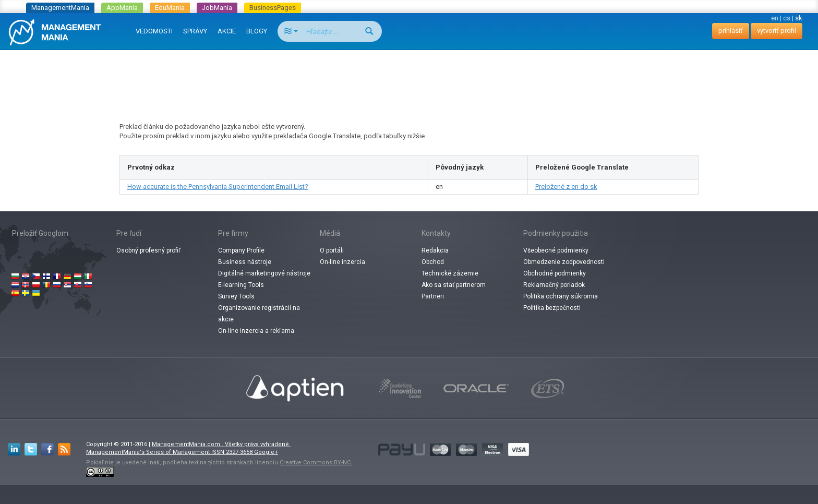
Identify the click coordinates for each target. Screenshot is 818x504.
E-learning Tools (241, 285)
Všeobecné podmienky (556, 250)
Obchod (433, 262)
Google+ (266, 452)
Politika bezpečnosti (552, 308)
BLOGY (257, 31)
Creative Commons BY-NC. (316, 463)
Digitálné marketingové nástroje (264, 273)
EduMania (170, 8)
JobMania (217, 8)
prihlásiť (731, 31)
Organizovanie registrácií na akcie (259, 314)
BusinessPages (273, 8)
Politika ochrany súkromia (561, 296)
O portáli (332, 250)
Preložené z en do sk (566, 187)
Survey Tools (236, 296)
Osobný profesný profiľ (148, 250)
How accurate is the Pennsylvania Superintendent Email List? (218, 187)
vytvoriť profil (777, 31)
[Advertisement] (409, 76)
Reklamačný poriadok (554, 285)
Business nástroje (245, 262)
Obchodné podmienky (555, 273)
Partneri (433, 296)
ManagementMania (60, 8)
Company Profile (241, 250)
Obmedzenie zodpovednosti (564, 262)
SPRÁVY (195, 31)
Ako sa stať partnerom (454, 285)
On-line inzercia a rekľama (256, 331)
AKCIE (227, 31)
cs (787, 18)
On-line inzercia (342, 262)
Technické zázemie (450, 273)
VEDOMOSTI (154, 31)
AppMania (122, 8)
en (775, 18)
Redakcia (435, 250)
